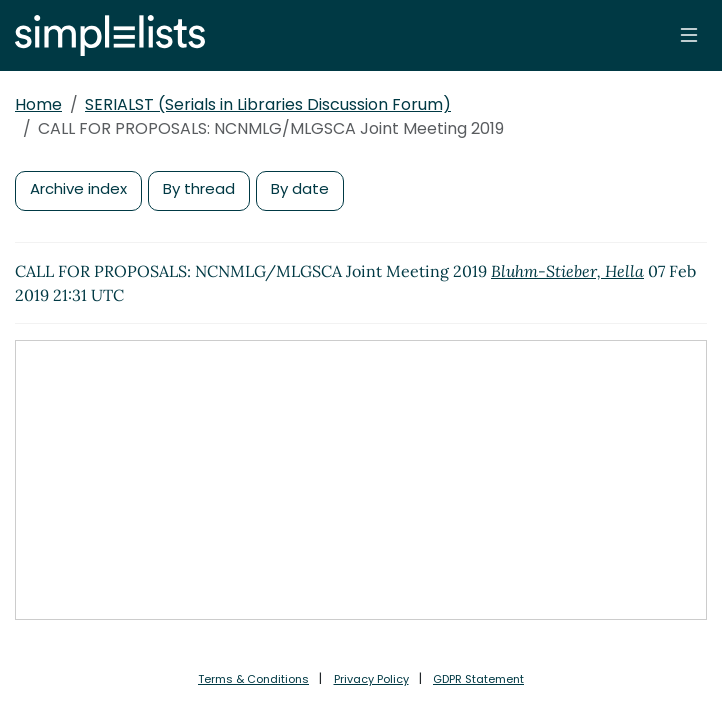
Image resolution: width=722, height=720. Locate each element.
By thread (199, 188)
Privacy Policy (371, 679)
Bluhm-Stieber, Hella (567, 271)
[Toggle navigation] (689, 35)
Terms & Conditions (253, 679)
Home (38, 104)
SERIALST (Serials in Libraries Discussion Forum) (268, 104)
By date (300, 188)
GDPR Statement (478, 679)
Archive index (78, 188)
